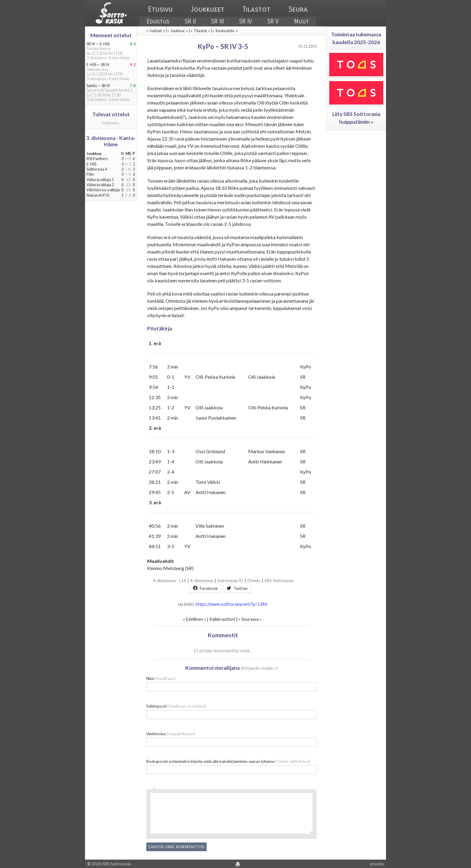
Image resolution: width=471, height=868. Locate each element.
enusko (377, 864)
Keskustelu (225, 31)
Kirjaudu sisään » (259, 668)
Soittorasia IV (230, 580)
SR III (217, 21)
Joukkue (178, 31)
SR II (190, 21)
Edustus (158, 21)
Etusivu (160, 9)
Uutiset (156, 31)
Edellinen (194, 619)
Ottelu (254, 580)
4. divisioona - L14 (169, 580)
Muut (301, 21)
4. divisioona (202, 580)
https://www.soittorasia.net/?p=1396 (231, 604)
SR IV (246, 21)
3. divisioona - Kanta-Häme (111, 141)
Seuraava (250, 619)
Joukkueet (208, 9)
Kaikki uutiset (223, 619)
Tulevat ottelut (111, 114)
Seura (298, 9)
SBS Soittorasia (279, 580)
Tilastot (256, 9)
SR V (273, 21)
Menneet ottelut (111, 35)
